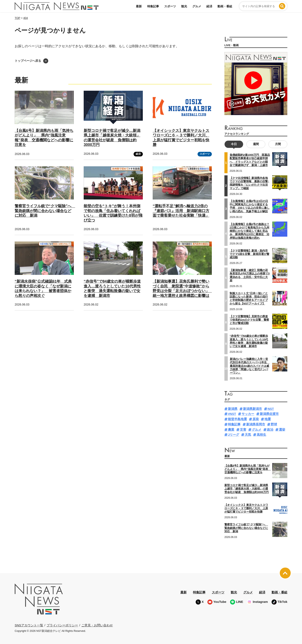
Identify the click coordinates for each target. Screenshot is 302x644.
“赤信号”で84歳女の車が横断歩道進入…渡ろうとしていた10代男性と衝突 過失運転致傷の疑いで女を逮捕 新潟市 (249, 341)
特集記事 (153, 6)
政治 (270, 429)
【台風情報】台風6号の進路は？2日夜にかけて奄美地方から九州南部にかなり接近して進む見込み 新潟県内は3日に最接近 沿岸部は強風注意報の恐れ (249, 231)
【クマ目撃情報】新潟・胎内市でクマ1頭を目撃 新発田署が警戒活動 (249, 254)
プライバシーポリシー (62, 625)
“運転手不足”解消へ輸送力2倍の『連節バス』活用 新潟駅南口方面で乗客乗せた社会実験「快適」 (181, 211)
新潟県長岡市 (256, 424)
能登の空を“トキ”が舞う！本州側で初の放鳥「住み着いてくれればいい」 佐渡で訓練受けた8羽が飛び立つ (113, 213)
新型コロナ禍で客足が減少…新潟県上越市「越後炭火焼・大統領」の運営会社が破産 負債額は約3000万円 (247, 489)
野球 (274, 424)
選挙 (282, 429)
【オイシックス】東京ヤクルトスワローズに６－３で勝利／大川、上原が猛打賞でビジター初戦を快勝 (246, 508)
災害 (243, 429)
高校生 (261, 435)
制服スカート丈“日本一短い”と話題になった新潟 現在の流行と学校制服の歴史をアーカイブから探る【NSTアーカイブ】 (249, 298)
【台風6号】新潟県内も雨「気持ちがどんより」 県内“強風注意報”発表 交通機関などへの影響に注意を (248, 469)
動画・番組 (225, 6)
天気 (248, 435)
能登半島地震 (237, 419)
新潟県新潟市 (253, 409)
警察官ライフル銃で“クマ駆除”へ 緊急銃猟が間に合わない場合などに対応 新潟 (45, 211)
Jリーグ (234, 435)
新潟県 (233, 409)
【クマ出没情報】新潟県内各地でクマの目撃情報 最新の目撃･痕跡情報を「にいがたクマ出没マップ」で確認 (249, 183)
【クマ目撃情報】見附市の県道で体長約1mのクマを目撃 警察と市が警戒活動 (249, 320)
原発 (256, 419)
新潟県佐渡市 (269, 414)
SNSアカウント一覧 (29, 625)
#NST (232, 414)
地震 (268, 419)
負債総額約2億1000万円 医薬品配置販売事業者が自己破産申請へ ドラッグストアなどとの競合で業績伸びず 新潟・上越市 (250, 160)
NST (271, 409)
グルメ (197, 6)
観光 (184, 6)
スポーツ (170, 6)
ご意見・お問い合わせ (97, 625)
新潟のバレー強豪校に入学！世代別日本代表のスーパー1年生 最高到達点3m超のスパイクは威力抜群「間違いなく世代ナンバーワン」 (250, 366)
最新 (139, 6)
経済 (209, 6)
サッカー (248, 414)
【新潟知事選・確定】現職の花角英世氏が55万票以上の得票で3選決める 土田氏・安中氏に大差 (250, 275)
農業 (231, 429)
